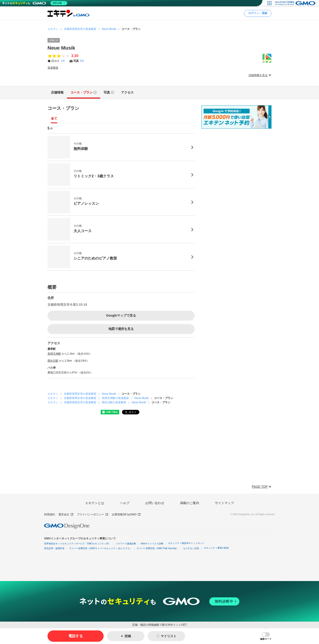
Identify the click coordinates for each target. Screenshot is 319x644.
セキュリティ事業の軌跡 (216, 548)
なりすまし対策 (191, 548)
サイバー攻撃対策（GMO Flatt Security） (158, 548)
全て (54, 119)
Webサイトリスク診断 (152, 544)
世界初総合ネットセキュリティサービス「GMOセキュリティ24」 (77, 544)
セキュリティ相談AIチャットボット (186, 543)
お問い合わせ (155, 503)
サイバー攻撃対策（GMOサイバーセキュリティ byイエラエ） (101, 548)
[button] (266, 636)
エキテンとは (95, 503)
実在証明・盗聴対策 (54, 548)
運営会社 (66, 515)
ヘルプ (125, 503)
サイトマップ (224, 503)
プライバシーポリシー (93, 515)
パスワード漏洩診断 (126, 544)
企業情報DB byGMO (126, 515)
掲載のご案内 (190, 503)
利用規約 (50, 514)
